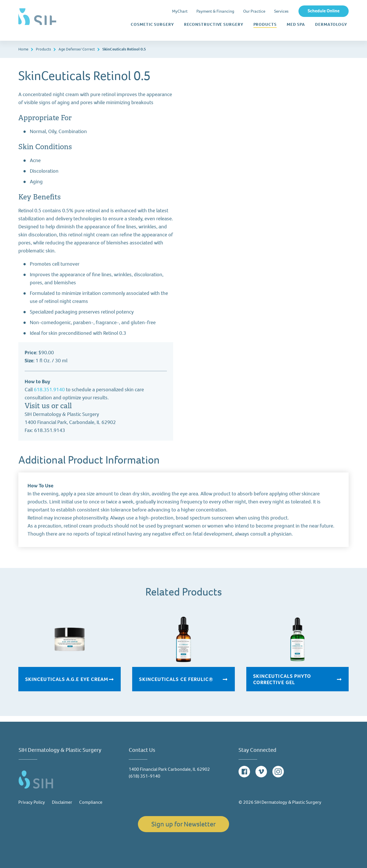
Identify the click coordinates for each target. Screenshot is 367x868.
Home (23, 49)
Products (265, 24)
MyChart (180, 11)
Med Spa (296, 25)
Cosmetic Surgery (152, 25)
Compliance (91, 802)
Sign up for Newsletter (183, 824)
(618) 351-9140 (145, 776)
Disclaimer (62, 802)
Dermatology (331, 25)
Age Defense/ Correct (77, 49)
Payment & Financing (215, 11)
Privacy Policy (32, 802)
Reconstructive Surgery (214, 25)
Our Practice (254, 11)
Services (281, 11)
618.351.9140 (49, 390)
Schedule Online (324, 11)
